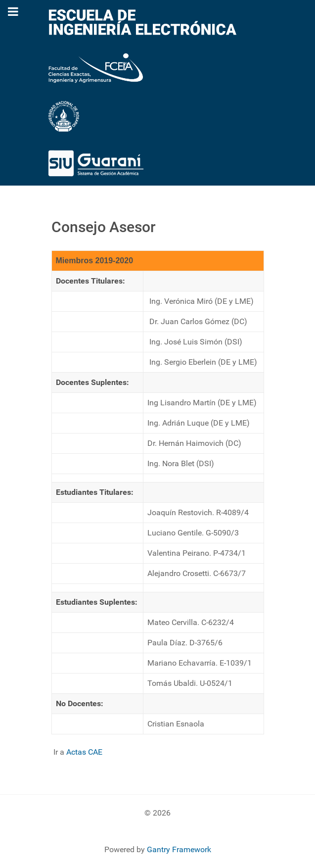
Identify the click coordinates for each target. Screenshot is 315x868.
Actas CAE (84, 752)
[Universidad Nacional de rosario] (64, 116)
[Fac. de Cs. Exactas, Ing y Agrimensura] (96, 68)
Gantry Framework (179, 849)
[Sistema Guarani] (96, 163)
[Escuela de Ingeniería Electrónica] (143, 22)
